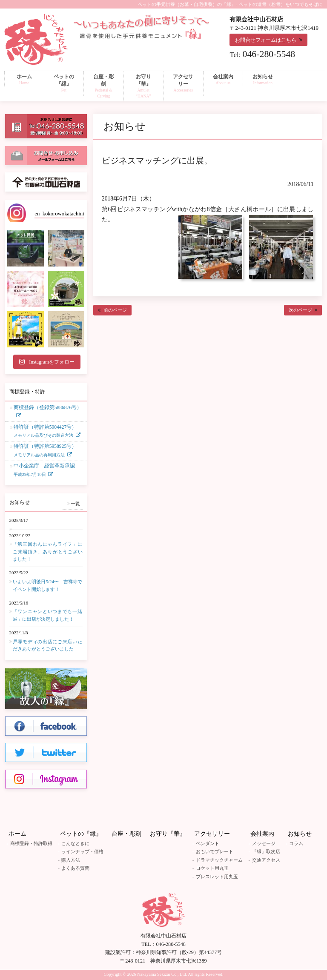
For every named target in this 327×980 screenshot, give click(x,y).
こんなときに (75, 843)
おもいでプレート (215, 851)
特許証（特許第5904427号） (45, 432)
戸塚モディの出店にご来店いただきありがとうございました (48, 645)
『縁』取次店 (266, 851)
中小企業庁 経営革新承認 (44, 471)
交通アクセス (266, 860)
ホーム (17, 834)
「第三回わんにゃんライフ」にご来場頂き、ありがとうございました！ (48, 552)
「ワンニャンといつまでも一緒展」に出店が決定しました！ (48, 615)
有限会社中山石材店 (163, 936)
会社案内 (262, 834)
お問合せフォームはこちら (266, 40)
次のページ (300, 310)
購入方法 (71, 860)
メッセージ (264, 843)
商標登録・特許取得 (31, 843)
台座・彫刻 (126, 834)
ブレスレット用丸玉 (217, 877)
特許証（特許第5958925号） (45, 451)
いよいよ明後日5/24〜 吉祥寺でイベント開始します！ (48, 585)
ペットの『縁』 (81, 834)
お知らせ (300, 834)
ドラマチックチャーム (219, 860)
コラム (296, 843)
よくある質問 (75, 868)
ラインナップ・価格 (82, 851)
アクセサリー (212, 834)
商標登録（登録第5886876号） (48, 408)
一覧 (75, 504)
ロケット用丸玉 (212, 868)
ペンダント (208, 843)
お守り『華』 (168, 834)
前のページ (115, 310)
